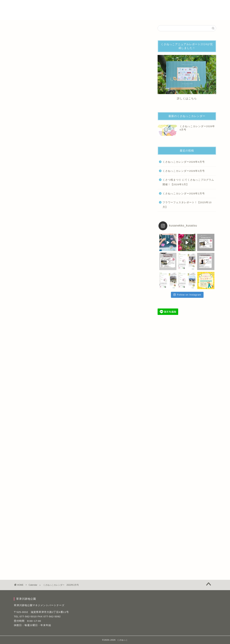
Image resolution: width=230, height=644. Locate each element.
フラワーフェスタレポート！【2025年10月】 (187, 205)
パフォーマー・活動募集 (99, 6)
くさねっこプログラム (50, 460)
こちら (193, 98)
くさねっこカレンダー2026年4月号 (184, 162)
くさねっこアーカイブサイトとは (138, 6)
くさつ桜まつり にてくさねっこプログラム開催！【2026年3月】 (188, 182)
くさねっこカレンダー (26, 460)
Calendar (20, 30)
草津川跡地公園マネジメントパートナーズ (39, 605)
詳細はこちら (80, 342)
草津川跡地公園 (69, 13)
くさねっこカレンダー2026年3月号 (184, 171)
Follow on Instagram (187, 295)
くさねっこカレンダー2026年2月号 (184, 194)
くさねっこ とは (69, 6)
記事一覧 (169, 6)
